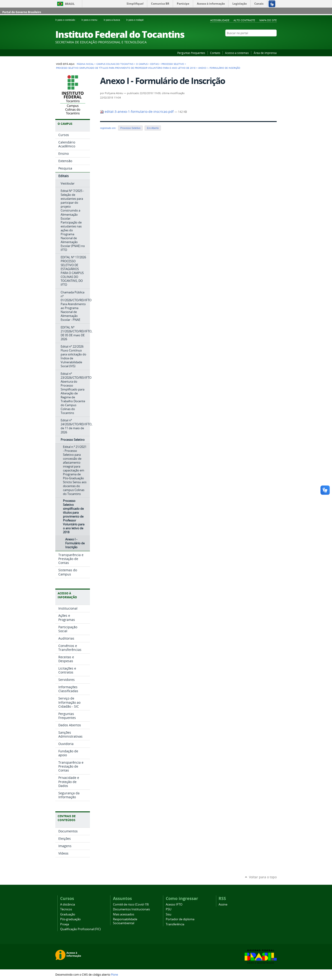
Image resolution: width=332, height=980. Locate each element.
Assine (223, 904)
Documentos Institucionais (131, 909)
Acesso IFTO (174, 904)
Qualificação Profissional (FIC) (80, 929)
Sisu (169, 914)
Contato (215, 53)
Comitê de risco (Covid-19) (131, 904)
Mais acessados (124, 914)
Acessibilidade (220, 20)
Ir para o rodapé (137, 20)
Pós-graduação (70, 919)
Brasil (70, 4)
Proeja (65, 924)
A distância (68, 904)
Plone (114, 974)
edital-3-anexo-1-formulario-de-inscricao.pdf (137, 112)
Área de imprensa (265, 53)
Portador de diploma (180, 919)
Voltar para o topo (263, 877)
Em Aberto (153, 128)
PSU (169, 909)
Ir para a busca (114, 20)
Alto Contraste (244, 20)
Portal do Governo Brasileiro (22, 12)
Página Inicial (85, 64)
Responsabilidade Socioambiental (125, 921)
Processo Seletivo (173, 64)
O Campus (142, 64)
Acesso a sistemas (237, 53)
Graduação (68, 914)
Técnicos (66, 909)
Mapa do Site (268, 20)
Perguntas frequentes (191, 53)
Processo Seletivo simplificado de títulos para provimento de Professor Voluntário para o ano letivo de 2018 (126, 68)
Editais (154, 64)
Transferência (175, 924)
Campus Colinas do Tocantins (115, 64)
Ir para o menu (92, 20)
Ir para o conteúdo (67, 20)
